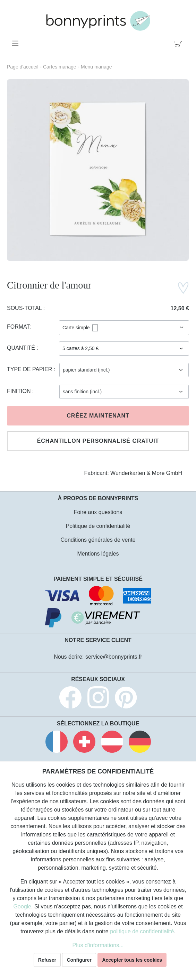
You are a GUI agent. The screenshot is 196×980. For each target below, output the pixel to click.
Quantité (22, 348)
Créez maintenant (98, 416)
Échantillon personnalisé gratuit (98, 441)
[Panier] (180, 43)
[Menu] (16, 43)
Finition (20, 391)
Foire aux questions (98, 512)
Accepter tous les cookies (132, 960)
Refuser (47, 960)
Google (22, 906)
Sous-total (25, 308)
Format (18, 327)
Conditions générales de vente (98, 540)
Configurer (79, 960)
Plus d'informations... (98, 945)
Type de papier (30, 369)
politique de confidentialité (142, 931)
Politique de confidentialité (98, 526)
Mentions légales (98, 554)
